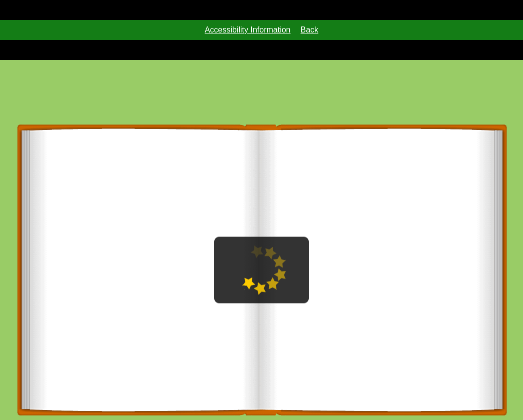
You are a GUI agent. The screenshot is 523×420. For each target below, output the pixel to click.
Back (310, 30)
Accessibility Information (248, 30)
